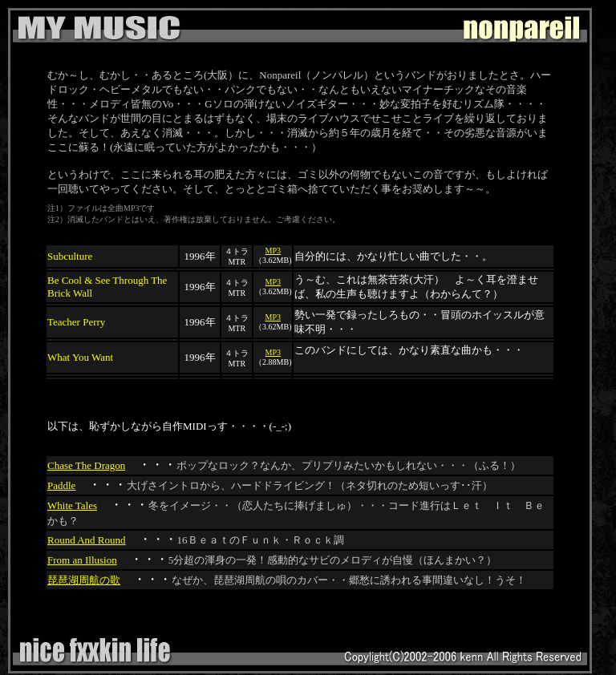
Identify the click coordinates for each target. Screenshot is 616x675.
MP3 (273, 251)
